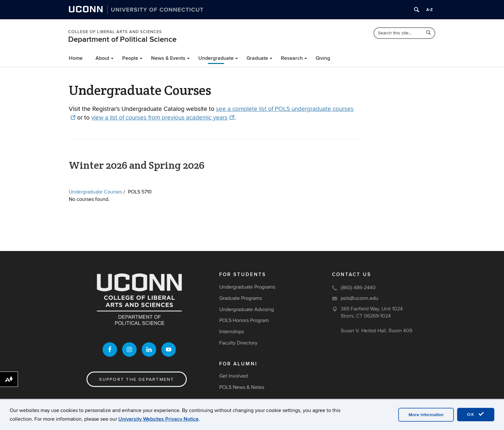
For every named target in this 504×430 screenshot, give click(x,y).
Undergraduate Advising (247, 309)
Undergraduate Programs (247, 287)
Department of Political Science (122, 39)
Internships (232, 332)
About (102, 58)
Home (76, 58)
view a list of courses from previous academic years (163, 118)
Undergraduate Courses (95, 192)
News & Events (168, 58)
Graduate (257, 58)
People (130, 58)
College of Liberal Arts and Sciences (115, 32)
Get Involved (234, 376)
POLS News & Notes (242, 387)
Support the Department (136, 379)
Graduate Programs (241, 298)
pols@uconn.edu (360, 298)
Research (292, 58)
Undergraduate (216, 58)
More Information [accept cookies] (426, 415)
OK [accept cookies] (476, 414)
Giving (323, 58)
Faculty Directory (238, 343)
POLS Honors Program (244, 320)
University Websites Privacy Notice (158, 419)
